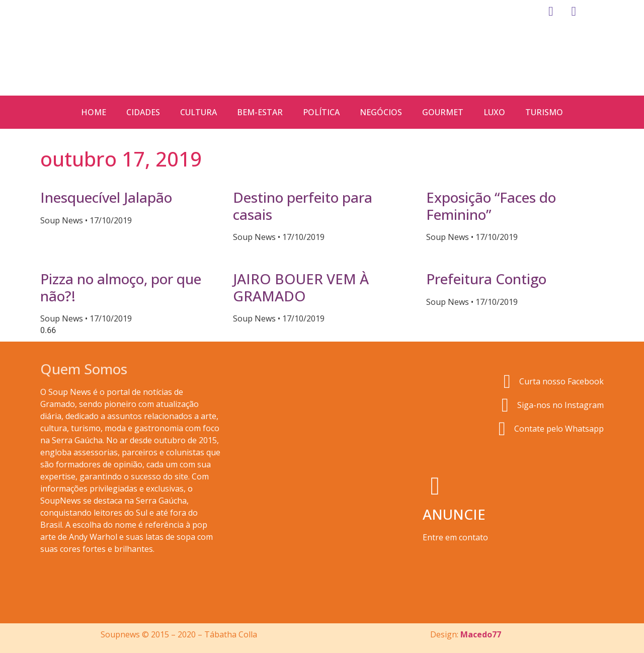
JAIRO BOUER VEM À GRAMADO (301, 287)
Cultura (198, 112)
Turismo (544, 112)
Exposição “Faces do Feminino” (491, 206)
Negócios (381, 112)
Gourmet (443, 112)
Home (94, 112)
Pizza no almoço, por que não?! (121, 287)
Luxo (494, 112)
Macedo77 (481, 634)
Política (321, 112)
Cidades (143, 112)
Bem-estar (260, 112)
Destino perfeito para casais (303, 206)
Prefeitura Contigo (486, 279)
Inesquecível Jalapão (106, 197)
